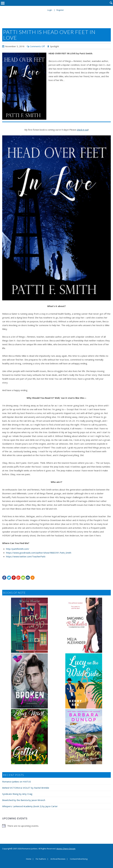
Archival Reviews (58, 859)
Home (29, 859)
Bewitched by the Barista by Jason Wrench (24, 800)
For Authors (41, 859)
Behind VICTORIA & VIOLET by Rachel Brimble (26, 788)
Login (50, 10)
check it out (83, 130)
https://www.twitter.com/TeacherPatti (26, 556)
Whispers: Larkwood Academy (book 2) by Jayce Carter (30, 806)
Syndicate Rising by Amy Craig (17, 794)
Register (60, 10)
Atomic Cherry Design (66, 849)
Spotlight (55, 46)
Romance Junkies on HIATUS (17, 782)
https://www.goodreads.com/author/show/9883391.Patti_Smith (39, 553)
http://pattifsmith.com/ (18, 549)
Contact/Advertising (79, 859)
